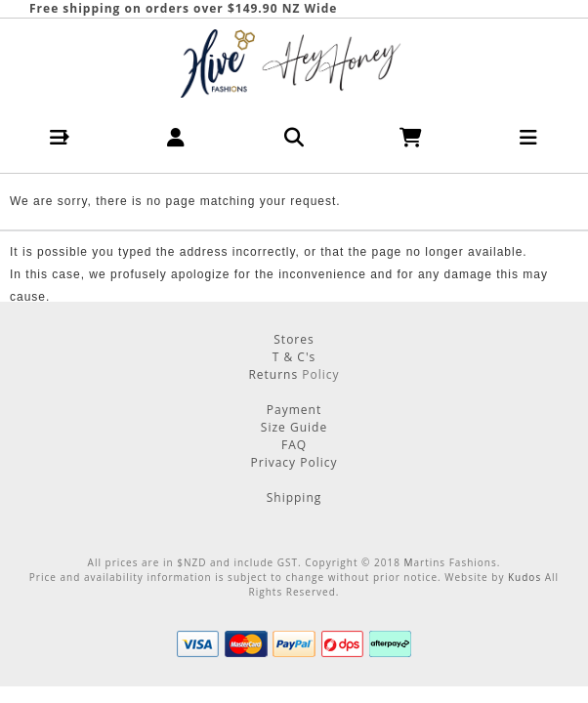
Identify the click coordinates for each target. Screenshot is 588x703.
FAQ (294, 445)
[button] (59, 137)
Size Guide (294, 427)
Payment (294, 410)
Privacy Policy (294, 462)
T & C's (294, 357)
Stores (294, 339)
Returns (275, 374)
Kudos (525, 577)
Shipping (294, 497)
